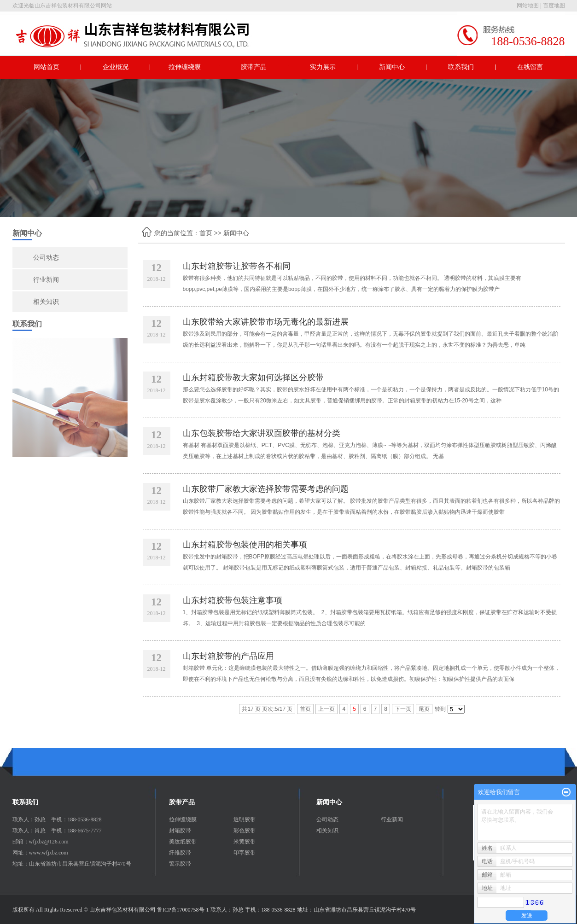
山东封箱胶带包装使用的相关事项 (245, 545)
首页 (206, 233)
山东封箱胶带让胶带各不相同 (237, 266)
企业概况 (116, 67)
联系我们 (461, 67)
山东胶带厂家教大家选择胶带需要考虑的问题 (266, 489)
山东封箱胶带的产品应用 (228, 656)
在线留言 (530, 67)
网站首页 (47, 67)
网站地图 (528, 6)
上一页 (326, 709)
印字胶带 (245, 853)
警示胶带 (180, 864)
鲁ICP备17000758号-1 (183, 910)
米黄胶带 (245, 842)
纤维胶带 (180, 853)
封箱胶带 (180, 831)
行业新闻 (46, 280)
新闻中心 (392, 67)
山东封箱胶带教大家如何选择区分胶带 (253, 378)
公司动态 (46, 258)
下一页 (403, 709)
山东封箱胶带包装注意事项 (233, 600)
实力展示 (323, 67)
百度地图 (554, 6)
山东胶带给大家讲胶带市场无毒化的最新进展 (266, 322)
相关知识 (46, 302)
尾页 (424, 709)
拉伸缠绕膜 (185, 67)
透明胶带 (245, 819)
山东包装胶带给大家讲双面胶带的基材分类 (262, 433)
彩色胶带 (245, 831)
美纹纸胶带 (183, 842)
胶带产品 (254, 67)
